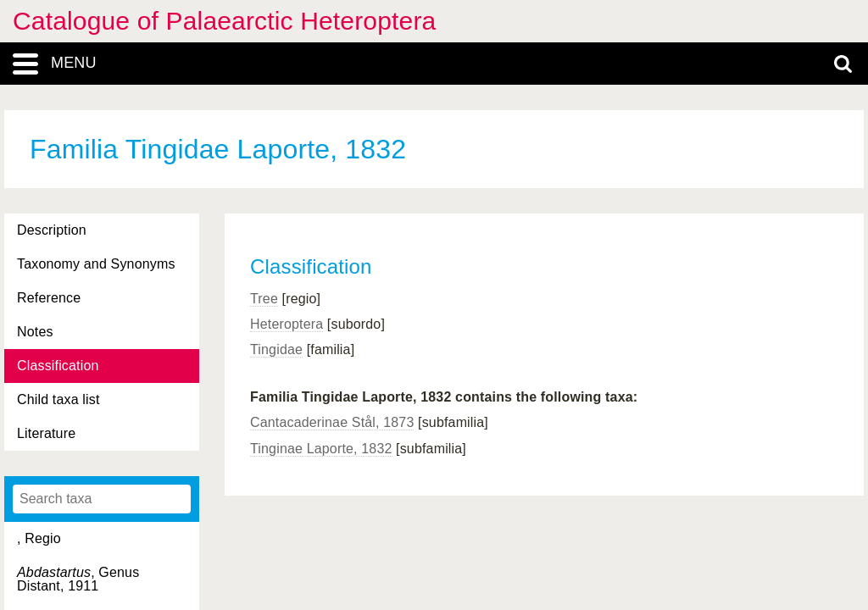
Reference (49, 298)
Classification (58, 366)
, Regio (39, 538)
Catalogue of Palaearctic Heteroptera (224, 21)
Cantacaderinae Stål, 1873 (332, 422)
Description (52, 230)
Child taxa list (58, 399)
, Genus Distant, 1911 (78, 579)
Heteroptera (287, 324)
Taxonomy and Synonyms (96, 264)
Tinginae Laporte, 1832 (321, 449)
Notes (35, 332)
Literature (46, 433)
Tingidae (276, 349)
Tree (264, 299)
